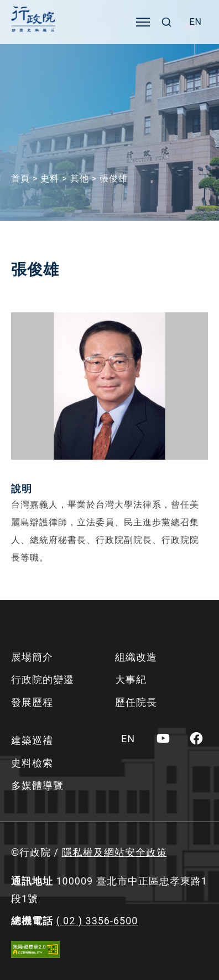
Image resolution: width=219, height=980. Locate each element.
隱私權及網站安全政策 (114, 852)
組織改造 (136, 657)
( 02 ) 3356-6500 (97, 921)
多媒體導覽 (37, 785)
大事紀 (131, 680)
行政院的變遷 (43, 680)
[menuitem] (195, 22)
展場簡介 (32, 657)
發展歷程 (32, 702)
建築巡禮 (32, 740)
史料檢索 (32, 763)
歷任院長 (136, 702)
